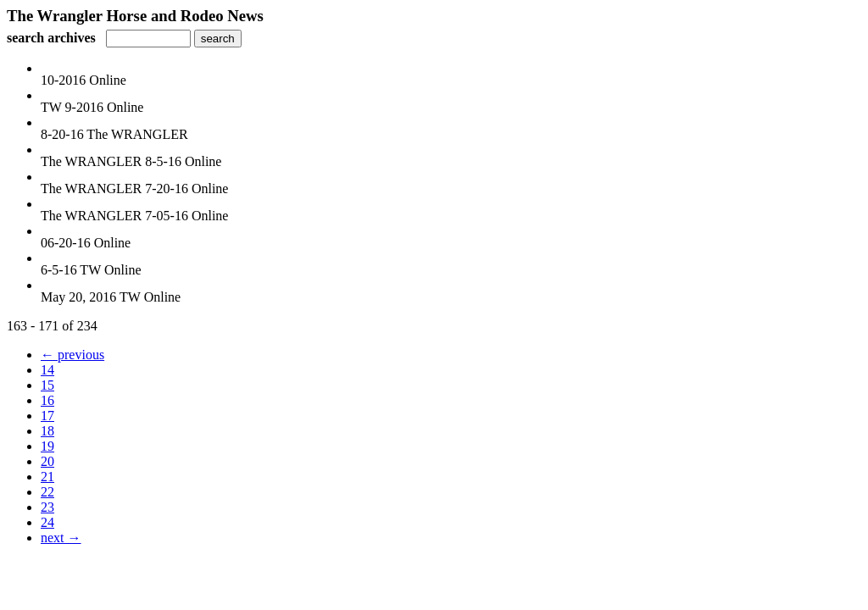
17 (47, 416)
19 (47, 446)
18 (47, 431)
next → (61, 538)
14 (47, 370)
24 (47, 522)
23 (47, 507)
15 (47, 385)
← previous (72, 355)
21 (47, 477)
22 (47, 492)
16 (47, 400)
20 (47, 461)
